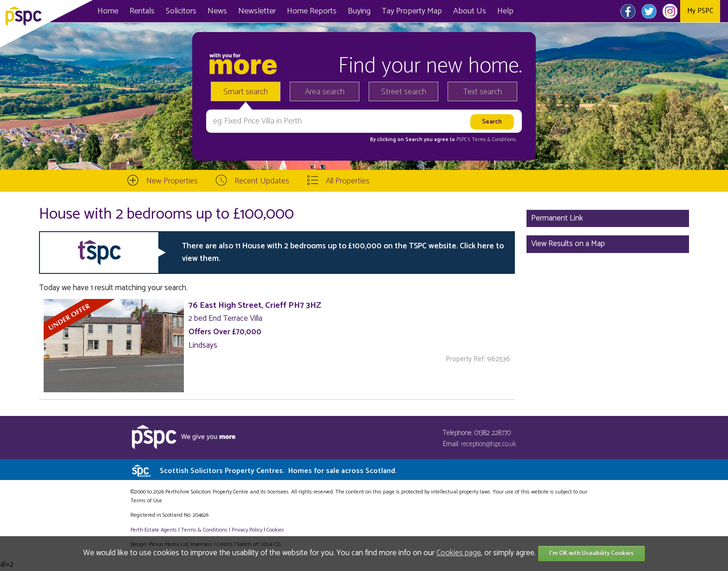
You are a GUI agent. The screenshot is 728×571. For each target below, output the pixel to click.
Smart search (246, 92)
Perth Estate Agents (154, 530)
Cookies (275, 530)
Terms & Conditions (204, 530)
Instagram (670, 11)
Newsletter (257, 11)
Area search (325, 92)
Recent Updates (262, 181)
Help (505, 11)
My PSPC (700, 11)
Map (412, 11)
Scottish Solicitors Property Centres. (278, 471)
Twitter (649, 11)
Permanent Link (557, 218)
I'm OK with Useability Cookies (591, 554)
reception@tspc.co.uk (489, 444)
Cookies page (459, 553)
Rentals (142, 11)
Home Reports (312, 11)
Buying (359, 11)
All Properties (348, 181)
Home (108, 11)
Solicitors (181, 11)
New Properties (172, 181)
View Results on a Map (568, 244)
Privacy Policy (247, 530)
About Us (470, 11)
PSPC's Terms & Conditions (486, 140)
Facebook (628, 11)
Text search (483, 92)
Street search (404, 92)
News (217, 11)
